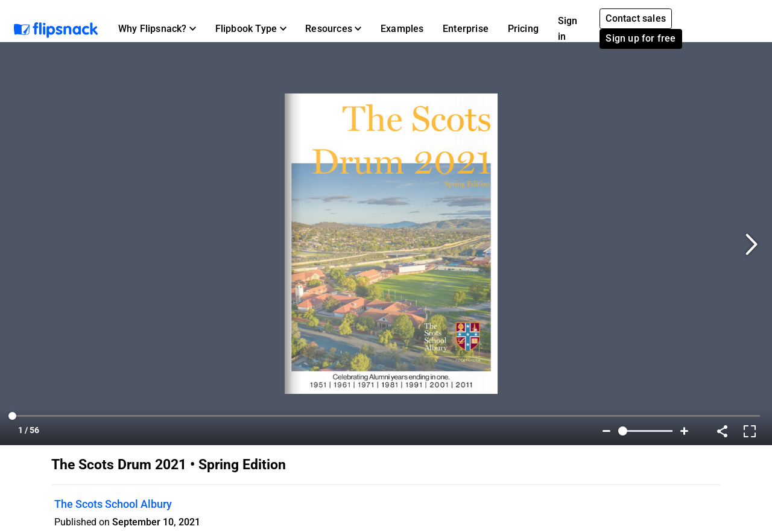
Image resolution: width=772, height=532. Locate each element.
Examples (402, 29)
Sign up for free (641, 38)
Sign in (568, 29)
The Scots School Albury (113, 504)
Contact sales (636, 18)
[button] (157, 29)
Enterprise (466, 29)
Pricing (523, 29)
